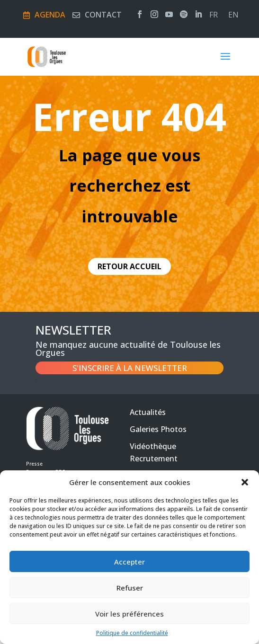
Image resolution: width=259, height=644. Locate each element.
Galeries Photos (158, 429)
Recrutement (154, 459)
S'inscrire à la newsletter (130, 368)
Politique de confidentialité (132, 633)
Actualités (148, 412)
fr (214, 16)
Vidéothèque (153, 446)
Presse (34, 464)
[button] (245, 482)
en (233, 16)
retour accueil (129, 266)
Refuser (130, 588)
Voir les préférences (129, 614)
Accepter (129, 562)
